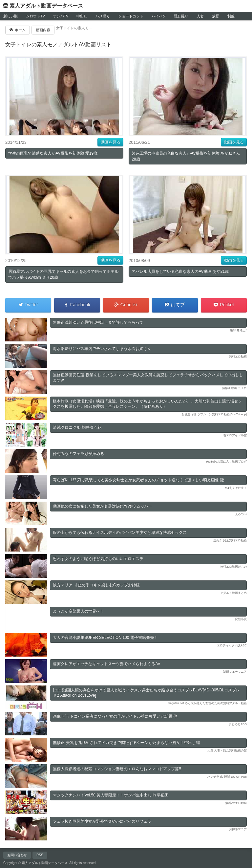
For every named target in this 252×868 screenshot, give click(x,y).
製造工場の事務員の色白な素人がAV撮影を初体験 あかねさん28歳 (186, 156)
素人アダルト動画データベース (46, 6)
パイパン (159, 16)
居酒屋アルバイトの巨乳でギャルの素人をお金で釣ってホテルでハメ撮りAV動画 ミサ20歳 (63, 274)
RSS (40, 855)
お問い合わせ (17, 855)
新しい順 (10, 16)
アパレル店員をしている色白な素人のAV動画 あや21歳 (180, 271)
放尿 (216, 16)
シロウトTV (35, 16)
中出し (82, 16)
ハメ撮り (103, 16)
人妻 (200, 16)
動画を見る (111, 142)
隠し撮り (181, 16)
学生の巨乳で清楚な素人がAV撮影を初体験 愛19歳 (53, 153)
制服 (231, 16)
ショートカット (131, 16)
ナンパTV (61, 16)
